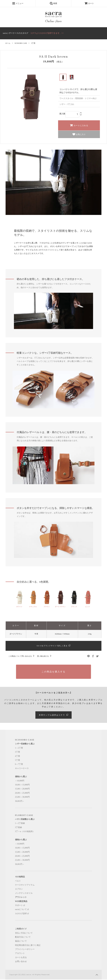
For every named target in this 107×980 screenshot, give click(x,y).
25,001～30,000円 (22, 798)
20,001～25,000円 (22, 793)
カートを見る (21, 958)
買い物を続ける (45, 657)
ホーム (8, 43)
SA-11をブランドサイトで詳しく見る (54, 646)
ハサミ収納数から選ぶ (25, 820)
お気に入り (79, 134)
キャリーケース (22, 769)
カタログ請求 (22, 914)
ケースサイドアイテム (25, 885)
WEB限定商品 (21, 902)
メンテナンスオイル (24, 894)
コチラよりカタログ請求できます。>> (47, 33)
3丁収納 (18, 828)
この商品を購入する (54, 672)
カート (89, 3)
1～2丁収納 (20, 824)
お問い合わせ (21, 962)
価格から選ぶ (21, 777)
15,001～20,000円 (22, 789)
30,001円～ (20, 802)
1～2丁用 (19, 748)
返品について (21, 942)
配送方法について (23, 938)
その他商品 (20, 877)
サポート (20, 906)
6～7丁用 (19, 765)
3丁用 (33, 43)
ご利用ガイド (21, 929)
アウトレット (21, 898)
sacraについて (22, 910)
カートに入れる (79, 125)
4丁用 (17, 757)
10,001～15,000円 (22, 785)
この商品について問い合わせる (22, 657)
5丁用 (17, 761)
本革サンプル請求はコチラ (53, 716)
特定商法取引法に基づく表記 (28, 946)
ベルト (18, 881)
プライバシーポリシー (25, 950)
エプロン (19, 889)
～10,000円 (20, 781)
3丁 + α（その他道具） (25, 832)
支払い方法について (24, 934)
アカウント (20, 954)
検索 (53, 3)
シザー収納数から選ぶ (25, 744)
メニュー (18, 3)
